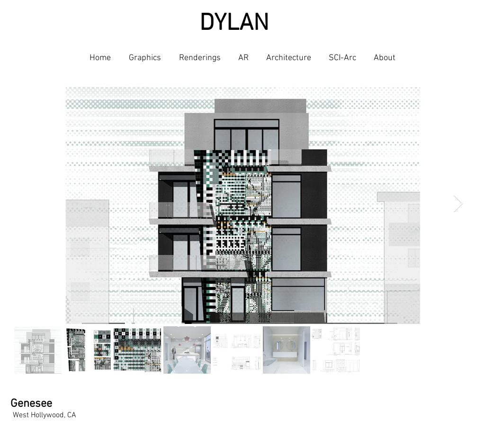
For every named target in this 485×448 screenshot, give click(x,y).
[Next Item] (458, 204)
